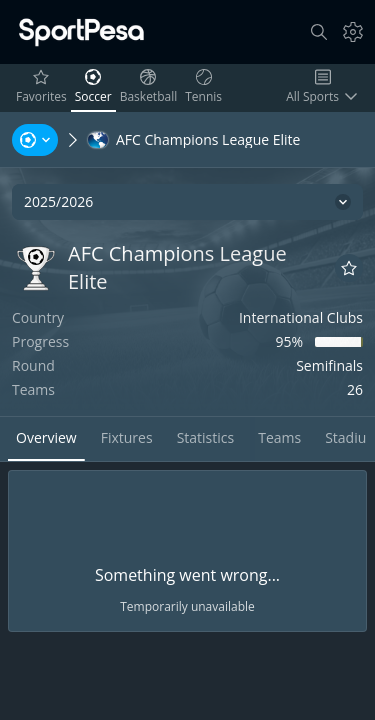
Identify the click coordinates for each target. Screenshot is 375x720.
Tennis (205, 87)
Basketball (151, 87)
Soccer (95, 87)
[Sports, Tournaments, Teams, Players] (35, 140)
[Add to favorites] (349, 268)
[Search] (319, 32)
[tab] (46, 439)
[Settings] (353, 32)
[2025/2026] (187, 202)
